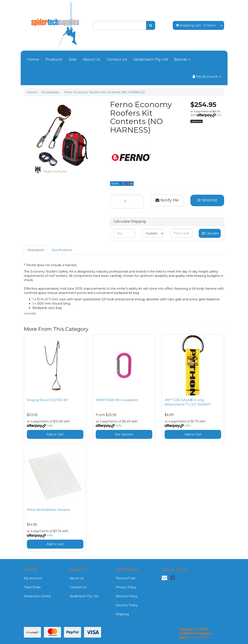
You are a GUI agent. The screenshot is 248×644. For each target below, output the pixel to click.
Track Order (32, 587)
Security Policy (127, 605)
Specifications (62, 250)
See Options (124, 434)
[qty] (124, 233)
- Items (196, 25)
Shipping (122, 614)
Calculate (210, 233)
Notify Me (167, 200)
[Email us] (164, 578)
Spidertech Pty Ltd (151, 59)
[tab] (36, 250)
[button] (207, 200)
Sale (73, 59)
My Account (33, 578)
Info (219, 115)
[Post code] (181, 233)
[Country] (153, 233)
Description (36, 250)
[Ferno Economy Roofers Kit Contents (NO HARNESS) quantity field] (127, 202)
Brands (182, 59)
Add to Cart (55, 434)
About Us (92, 59)
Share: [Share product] (122, 183)
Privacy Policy (126, 587)
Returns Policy (127, 596)
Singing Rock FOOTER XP (47, 400)
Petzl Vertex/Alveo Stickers (48, 510)
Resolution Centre (37, 596)
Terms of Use (126, 578)
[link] (173, 578)
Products (54, 59)
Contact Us (117, 59)
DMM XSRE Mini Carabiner (117, 400)
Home (33, 59)
